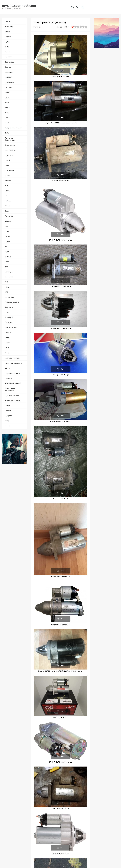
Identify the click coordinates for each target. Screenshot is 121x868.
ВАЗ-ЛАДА (37, 27)
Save (63, 71)
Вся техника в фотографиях (19, 7)
